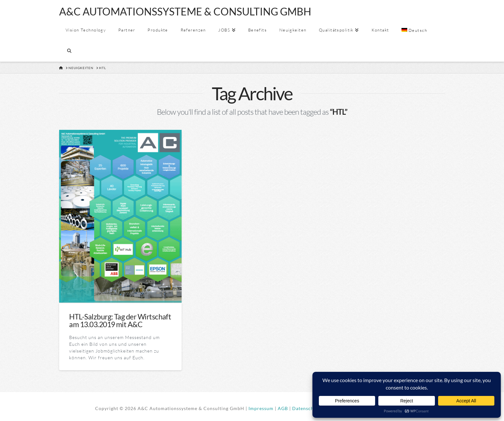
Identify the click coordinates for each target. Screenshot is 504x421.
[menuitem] (414, 30)
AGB (283, 408)
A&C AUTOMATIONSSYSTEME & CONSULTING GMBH (185, 12)
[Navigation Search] (69, 51)
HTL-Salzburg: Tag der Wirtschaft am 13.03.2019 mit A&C (120, 320)
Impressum (261, 408)
